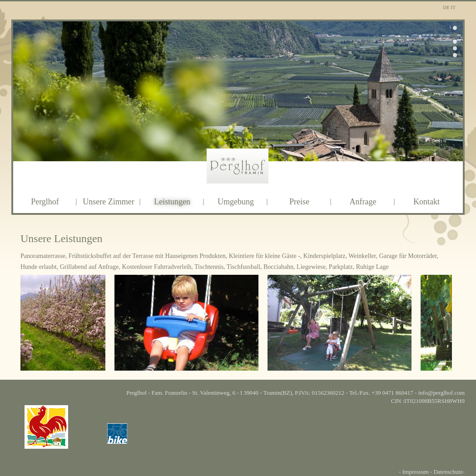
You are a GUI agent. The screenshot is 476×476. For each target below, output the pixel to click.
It (453, 7)
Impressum (416, 472)
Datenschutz (448, 472)
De (447, 7)
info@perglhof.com (441, 393)
